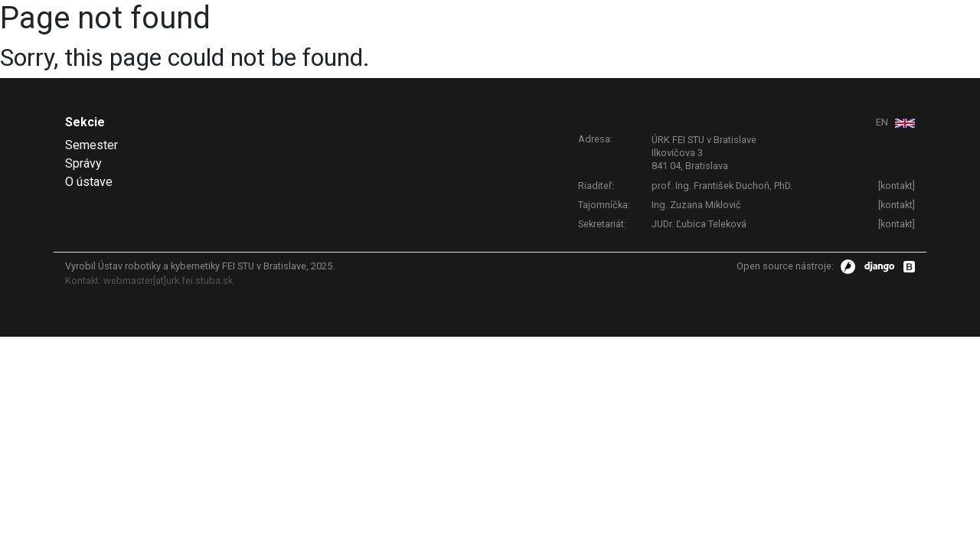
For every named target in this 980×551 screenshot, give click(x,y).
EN (883, 122)
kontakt (897, 186)
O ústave (89, 182)
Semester (91, 145)
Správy (83, 163)
